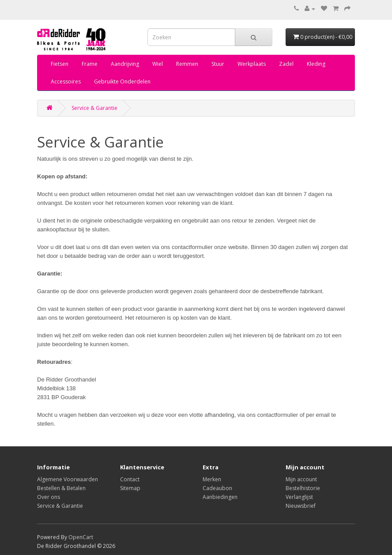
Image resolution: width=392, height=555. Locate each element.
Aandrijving (125, 64)
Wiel (158, 64)
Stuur (218, 64)
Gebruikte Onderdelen (122, 81)
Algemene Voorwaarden (68, 479)
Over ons (49, 497)
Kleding (316, 64)
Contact (130, 479)
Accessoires (66, 81)
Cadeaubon (217, 488)
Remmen (187, 64)
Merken (212, 479)
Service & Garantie (94, 108)
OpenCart (81, 537)
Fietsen (60, 64)
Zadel (286, 64)
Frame (90, 64)
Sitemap (130, 488)
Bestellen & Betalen (61, 488)
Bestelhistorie (303, 488)
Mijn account (301, 479)
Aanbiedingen (220, 497)
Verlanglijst (299, 497)
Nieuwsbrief (301, 506)
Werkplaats (252, 64)
